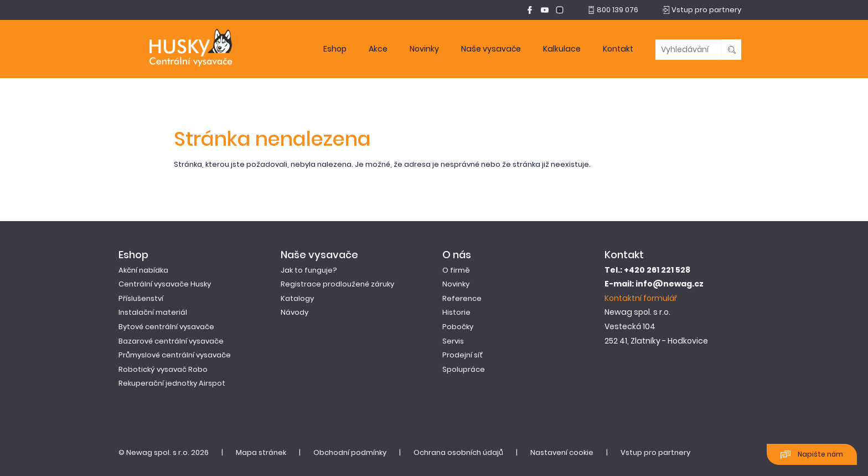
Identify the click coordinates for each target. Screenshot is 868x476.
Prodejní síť (463, 355)
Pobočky (458, 327)
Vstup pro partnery (655, 452)
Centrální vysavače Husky (165, 284)
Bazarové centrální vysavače (171, 341)
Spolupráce (464, 369)
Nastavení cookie (562, 452)
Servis (453, 341)
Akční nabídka (143, 270)
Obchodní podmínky (350, 452)
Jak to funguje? (309, 270)
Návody (294, 312)
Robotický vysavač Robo (163, 369)
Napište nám (812, 455)
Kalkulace (562, 49)
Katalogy (297, 298)
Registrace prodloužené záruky (337, 284)
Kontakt (618, 49)
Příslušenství (141, 298)
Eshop (335, 49)
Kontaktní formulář (641, 298)
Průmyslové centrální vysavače (175, 355)
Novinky (424, 49)
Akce (378, 49)
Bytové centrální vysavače (166, 327)
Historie (456, 312)
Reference (462, 298)
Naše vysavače (491, 49)
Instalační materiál (153, 312)
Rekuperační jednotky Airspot (172, 383)
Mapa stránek (261, 452)
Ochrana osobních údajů (458, 452)
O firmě (456, 270)
